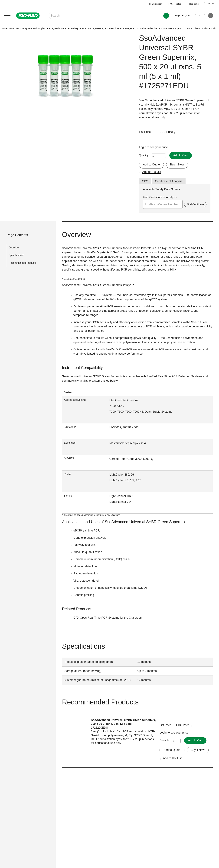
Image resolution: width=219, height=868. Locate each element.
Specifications (16, 255)
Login (143, 147)
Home (5, 28)
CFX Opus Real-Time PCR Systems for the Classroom (108, 618)
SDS (145, 181)
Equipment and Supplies (34, 28)
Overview (14, 248)
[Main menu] (7, 15)
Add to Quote (151, 165)
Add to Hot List (152, 172)
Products (15, 28)
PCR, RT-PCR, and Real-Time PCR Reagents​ (112, 28)
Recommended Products (23, 263)
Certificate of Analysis (169, 181)
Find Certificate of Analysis (160, 197)
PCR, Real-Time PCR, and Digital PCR (68, 28)
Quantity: (144, 155)
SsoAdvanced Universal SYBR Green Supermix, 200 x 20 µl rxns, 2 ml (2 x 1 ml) (123, 722)
